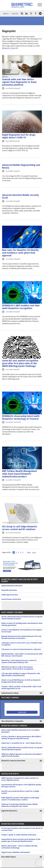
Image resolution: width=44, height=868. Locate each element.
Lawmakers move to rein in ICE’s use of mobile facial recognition (22, 644)
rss (22, 13)
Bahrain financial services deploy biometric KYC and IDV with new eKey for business (21, 637)
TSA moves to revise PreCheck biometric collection (21, 649)
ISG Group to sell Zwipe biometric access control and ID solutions (20, 528)
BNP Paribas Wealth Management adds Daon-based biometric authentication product (20, 474)
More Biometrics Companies (12, 721)
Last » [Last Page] (34, 552)
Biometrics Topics (9, 48)
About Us (6, 13)
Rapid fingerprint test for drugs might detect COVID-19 (19, 136)
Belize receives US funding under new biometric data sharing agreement (22, 624)
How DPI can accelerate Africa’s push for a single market (20, 792)
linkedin (27, 13)
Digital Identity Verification (12, 586)
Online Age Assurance (10, 595)
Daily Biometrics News (10, 693)
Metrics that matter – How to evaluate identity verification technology (19, 847)
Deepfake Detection (9, 590)
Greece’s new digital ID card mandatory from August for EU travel (22, 631)
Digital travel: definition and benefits (16, 852)
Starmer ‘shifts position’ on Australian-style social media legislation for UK (21, 688)
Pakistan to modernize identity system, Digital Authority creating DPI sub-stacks (19, 805)
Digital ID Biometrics (9, 811)
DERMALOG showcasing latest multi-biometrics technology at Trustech (21, 417)
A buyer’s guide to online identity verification (19, 835)
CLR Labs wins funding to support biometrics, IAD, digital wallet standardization (21, 675)
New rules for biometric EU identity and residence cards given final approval (20, 253)
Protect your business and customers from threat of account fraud (22, 829)
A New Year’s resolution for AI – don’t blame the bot (21, 743)
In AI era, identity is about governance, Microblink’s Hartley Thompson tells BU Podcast (21, 738)
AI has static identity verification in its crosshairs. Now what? (21, 731)
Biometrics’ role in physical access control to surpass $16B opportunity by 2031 (19, 661)
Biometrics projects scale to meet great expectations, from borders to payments (17, 668)
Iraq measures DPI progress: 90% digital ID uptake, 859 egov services (21, 786)
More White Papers (9, 857)
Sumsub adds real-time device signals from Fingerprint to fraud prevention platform (19, 82)
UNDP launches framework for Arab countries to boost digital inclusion (20, 779)
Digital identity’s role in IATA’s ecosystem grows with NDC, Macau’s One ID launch (22, 655)
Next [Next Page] (29, 552)
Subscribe (15, 13)
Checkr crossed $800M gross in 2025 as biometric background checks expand (21, 681)
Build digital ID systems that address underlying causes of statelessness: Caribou (20, 799)
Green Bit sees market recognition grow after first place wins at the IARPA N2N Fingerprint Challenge (20, 363)
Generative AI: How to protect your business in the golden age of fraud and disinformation (21, 840)
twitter (31, 13)
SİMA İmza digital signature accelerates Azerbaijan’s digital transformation (22, 755)
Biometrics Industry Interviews (13, 761)
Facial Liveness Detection (11, 599)
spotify (40, 13)
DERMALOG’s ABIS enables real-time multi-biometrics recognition (21, 307)
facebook (36, 13)
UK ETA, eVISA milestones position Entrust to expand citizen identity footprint (22, 618)
